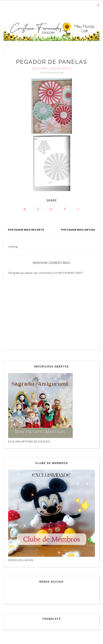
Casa (35, 68)
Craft (45, 68)
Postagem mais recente (26, 230)
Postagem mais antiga (78, 230)
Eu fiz (67, 68)
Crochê (56, 68)
